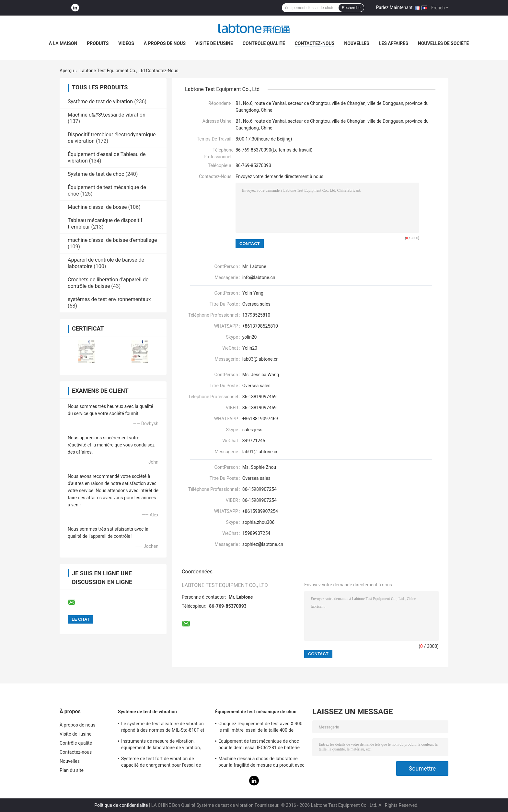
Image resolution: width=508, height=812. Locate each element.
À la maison (63, 43)
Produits (98, 43)
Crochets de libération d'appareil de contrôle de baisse (108, 283)
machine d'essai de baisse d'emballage (112, 240)
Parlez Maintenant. (395, 7)
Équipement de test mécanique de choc (256, 712)
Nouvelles (357, 43)
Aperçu (67, 71)
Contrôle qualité (264, 43)
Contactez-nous (315, 43)
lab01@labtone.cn (260, 452)
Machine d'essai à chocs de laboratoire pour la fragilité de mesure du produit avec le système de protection (261, 763)
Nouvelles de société (443, 43)
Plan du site (72, 770)
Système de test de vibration (100, 101)
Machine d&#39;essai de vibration (107, 115)
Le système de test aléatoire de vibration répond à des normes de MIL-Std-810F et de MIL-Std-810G (163, 728)
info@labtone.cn (259, 277)
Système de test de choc (96, 174)
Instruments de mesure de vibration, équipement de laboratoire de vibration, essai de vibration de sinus (161, 745)
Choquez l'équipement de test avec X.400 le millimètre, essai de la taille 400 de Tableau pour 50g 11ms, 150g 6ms (260, 728)
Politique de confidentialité (121, 805)
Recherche (351, 8)
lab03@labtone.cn (260, 359)
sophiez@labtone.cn (263, 544)
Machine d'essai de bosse (97, 207)
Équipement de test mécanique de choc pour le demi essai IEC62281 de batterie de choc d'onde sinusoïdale (259, 745)
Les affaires (394, 43)
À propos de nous (165, 43)
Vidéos (126, 43)
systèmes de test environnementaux (109, 299)
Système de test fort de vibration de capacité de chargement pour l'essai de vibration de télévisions (161, 763)
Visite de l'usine (214, 43)
